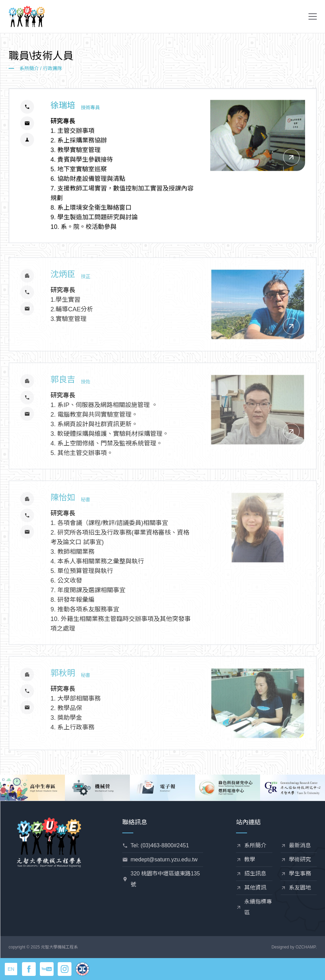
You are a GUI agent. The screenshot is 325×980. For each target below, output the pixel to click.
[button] (313, 16)
